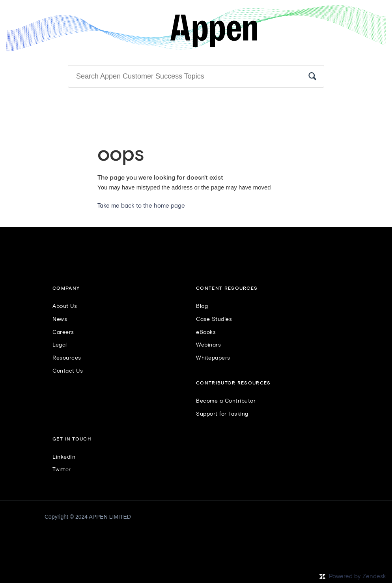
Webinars (208, 345)
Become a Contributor (226, 401)
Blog (202, 306)
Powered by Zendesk (357, 576)
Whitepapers (213, 358)
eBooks (206, 332)
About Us (65, 306)
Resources (67, 358)
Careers (63, 332)
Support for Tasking (222, 414)
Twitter (62, 470)
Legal (60, 345)
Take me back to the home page (141, 206)
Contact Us (68, 371)
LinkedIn (64, 457)
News (60, 319)
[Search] (196, 77)
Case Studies (214, 319)
